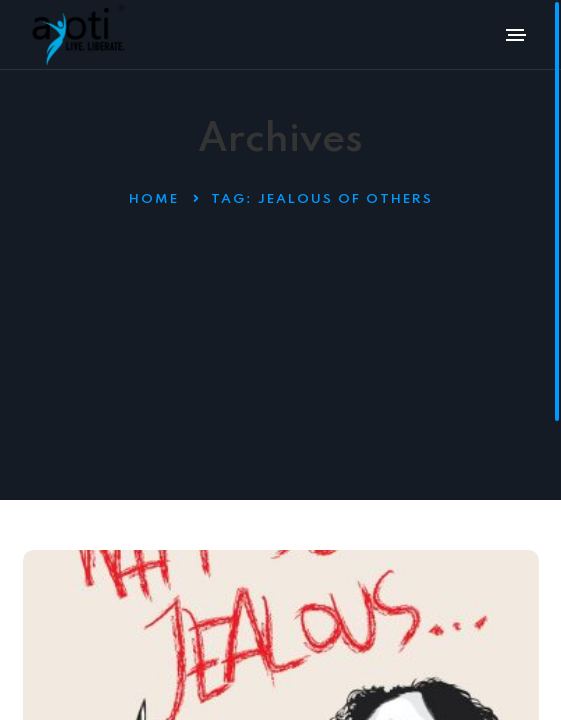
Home (154, 199)
